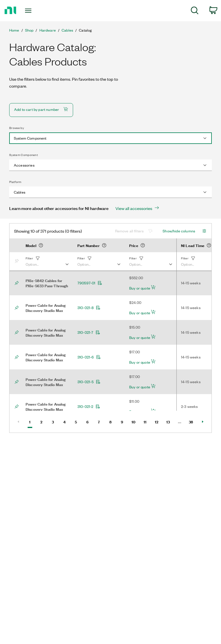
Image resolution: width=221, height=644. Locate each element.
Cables (67, 30)
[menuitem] (195, 11)
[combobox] (110, 138)
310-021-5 (89, 382)
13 (170, 421)
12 (158, 421)
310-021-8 (89, 308)
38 (193, 421)
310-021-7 (89, 332)
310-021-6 (89, 357)
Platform (15, 182)
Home (14, 30)
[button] (47, 261)
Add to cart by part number (41, 109)
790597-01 (90, 283)
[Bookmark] (18, 261)
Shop (29, 30)
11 (147, 421)
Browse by (17, 128)
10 (135, 421)
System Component (24, 155)
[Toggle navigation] (35, 11)
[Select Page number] (180, 422)
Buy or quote (142, 288)
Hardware (48, 30)
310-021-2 (89, 406)
